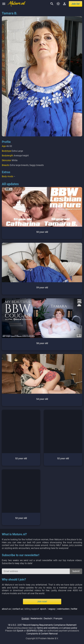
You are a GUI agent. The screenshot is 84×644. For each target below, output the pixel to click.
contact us (18, 609)
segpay (52, 609)
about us (6, 609)
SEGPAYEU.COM (35, 631)
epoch (43, 609)
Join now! (42, 602)
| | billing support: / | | (40, 609)
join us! (75, 4)
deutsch (48, 619)
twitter (74, 609)
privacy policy (70, 628)
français (58, 619)
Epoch (20, 631)
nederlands (36, 619)
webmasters (63, 609)
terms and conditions (48, 628)
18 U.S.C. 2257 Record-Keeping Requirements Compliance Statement (42, 625)
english (25, 619)
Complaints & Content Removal (42, 634)
